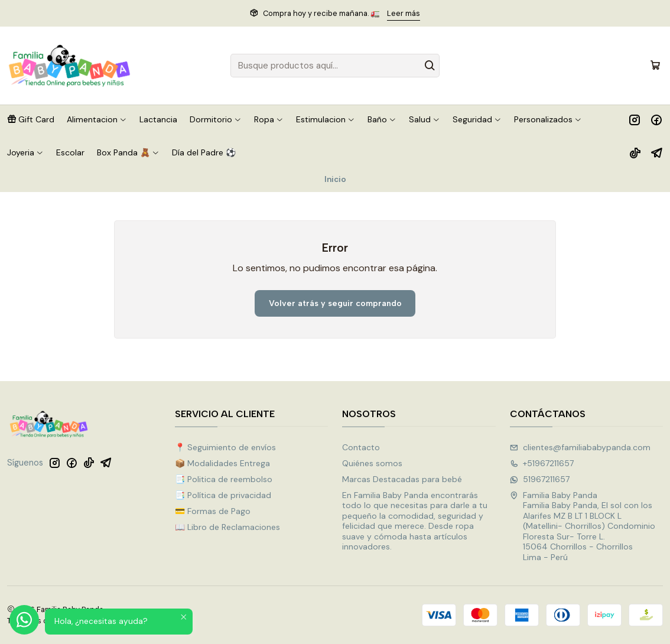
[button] (31, 119)
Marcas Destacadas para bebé (402, 479)
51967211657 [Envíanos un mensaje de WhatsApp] (540, 479)
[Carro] (655, 66)
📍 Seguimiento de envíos (225, 447)
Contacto (361, 447)
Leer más (404, 13)
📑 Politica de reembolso (224, 479)
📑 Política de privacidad (223, 495)
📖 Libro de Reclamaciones (227, 527)
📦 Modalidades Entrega (222, 463)
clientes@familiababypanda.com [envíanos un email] (580, 447)
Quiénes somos (372, 463)
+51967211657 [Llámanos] (542, 463)
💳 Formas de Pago (213, 511)
